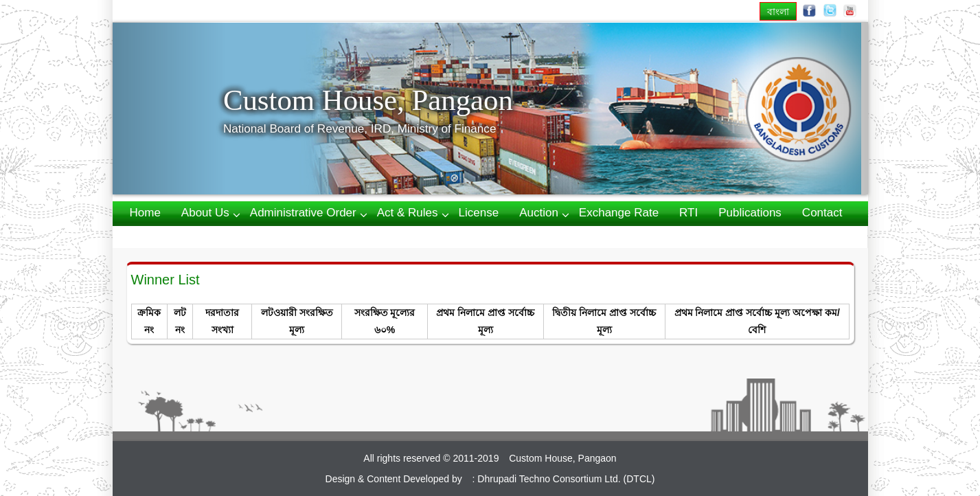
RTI (688, 213)
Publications (750, 213)
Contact (822, 213)
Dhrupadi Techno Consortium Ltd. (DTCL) (566, 479)
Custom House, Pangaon (368, 100)
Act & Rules (408, 213)
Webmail (152, 236)
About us (205, 213)
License (479, 213)
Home (145, 213)
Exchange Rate (619, 213)
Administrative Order (303, 213)
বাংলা (778, 11)
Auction (539, 213)
